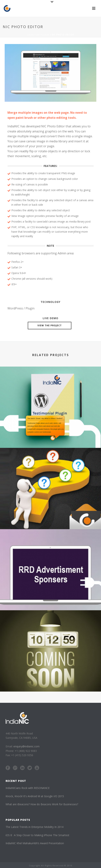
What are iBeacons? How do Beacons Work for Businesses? (42, 804)
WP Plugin (43, 35)
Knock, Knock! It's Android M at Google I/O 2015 (35, 796)
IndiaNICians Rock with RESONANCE (28, 788)
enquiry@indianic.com (26, 746)
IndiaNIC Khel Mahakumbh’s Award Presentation (35, 843)
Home (31, 35)
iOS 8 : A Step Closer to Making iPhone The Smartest (37, 835)
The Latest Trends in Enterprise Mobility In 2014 (34, 827)
